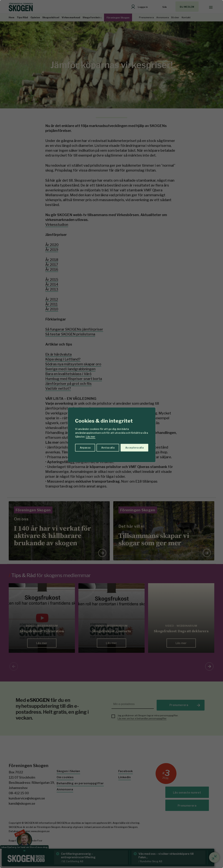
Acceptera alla (134, 448)
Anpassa (85, 448)
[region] (111, 434)
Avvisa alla (108, 448)
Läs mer (91, 437)
